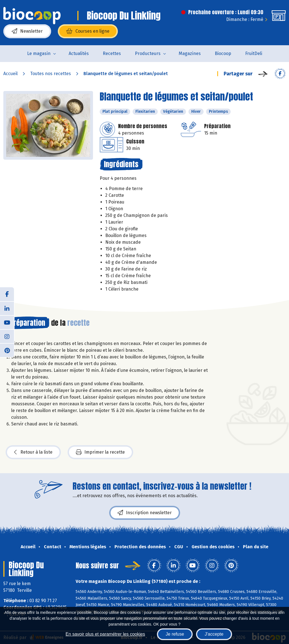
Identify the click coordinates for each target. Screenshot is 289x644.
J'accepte (214, 634)
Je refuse (175, 634)
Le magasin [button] (39, 53)
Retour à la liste (33, 452)
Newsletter (27, 31)
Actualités (79, 53)
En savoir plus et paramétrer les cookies (105, 634)
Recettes (112, 53)
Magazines (190, 53)
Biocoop (223, 53)
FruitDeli (254, 53)
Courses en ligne (88, 31)
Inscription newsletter (145, 513)
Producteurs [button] (148, 53)
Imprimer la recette (100, 452)
